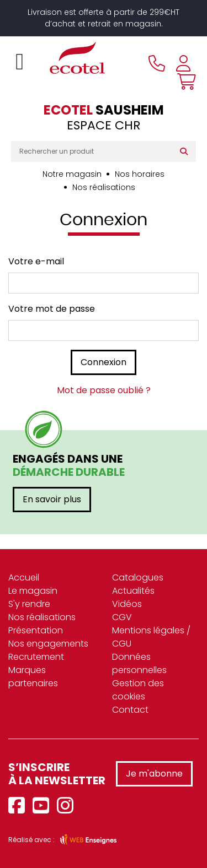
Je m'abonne (154, 774)
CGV (122, 617)
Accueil (24, 577)
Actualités (133, 591)
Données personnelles (139, 663)
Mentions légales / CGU (151, 637)
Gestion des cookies (138, 690)
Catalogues (138, 577)
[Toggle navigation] (20, 62)
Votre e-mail (36, 261)
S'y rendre (29, 604)
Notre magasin (72, 174)
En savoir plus (52, 499)
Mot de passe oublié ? (104, 390)
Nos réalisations (104, 187)
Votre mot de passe (52, 309)
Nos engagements (48, 644)
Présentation (36, 630)
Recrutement (36, 657)
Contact (130, 710)
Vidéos (127, 604)
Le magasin (33, 591)
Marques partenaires (33, 677)
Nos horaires (140, 174)
